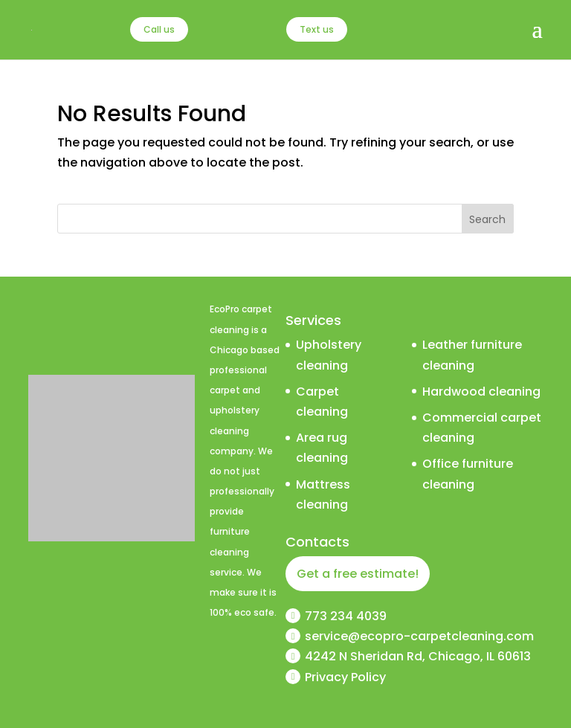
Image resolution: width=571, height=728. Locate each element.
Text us (317, 29)
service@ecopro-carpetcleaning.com (419, 636)
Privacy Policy (345, 677)
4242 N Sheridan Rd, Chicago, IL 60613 (418, 656)
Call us (159, 29)
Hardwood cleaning (481, 392)
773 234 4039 (346, 616)
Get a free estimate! (358, 574)
